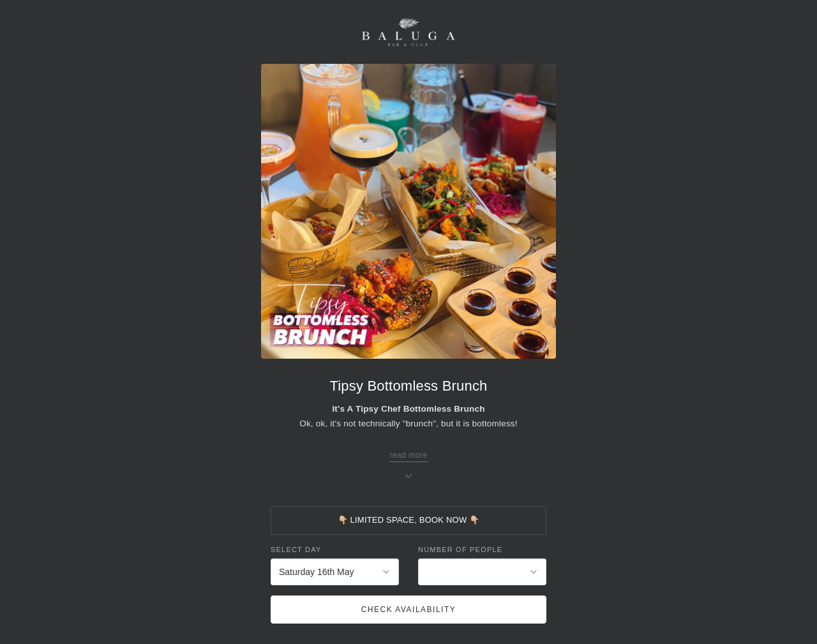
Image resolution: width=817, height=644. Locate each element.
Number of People (460, 550)
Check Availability (409, 610)
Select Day (296, 550)
